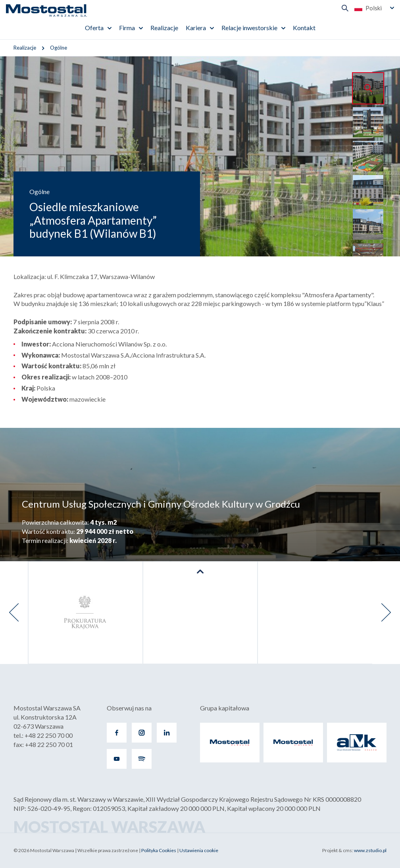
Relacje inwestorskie (249, 28)
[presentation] (14, 613)
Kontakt (304, 28)
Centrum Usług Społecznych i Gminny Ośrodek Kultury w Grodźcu (161, 504)
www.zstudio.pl (370, 850)
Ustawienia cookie (199, 850)
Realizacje (164, 28)
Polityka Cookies (159, 850)
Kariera (196, 28)
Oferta (94, 28)
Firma (127, 28)
